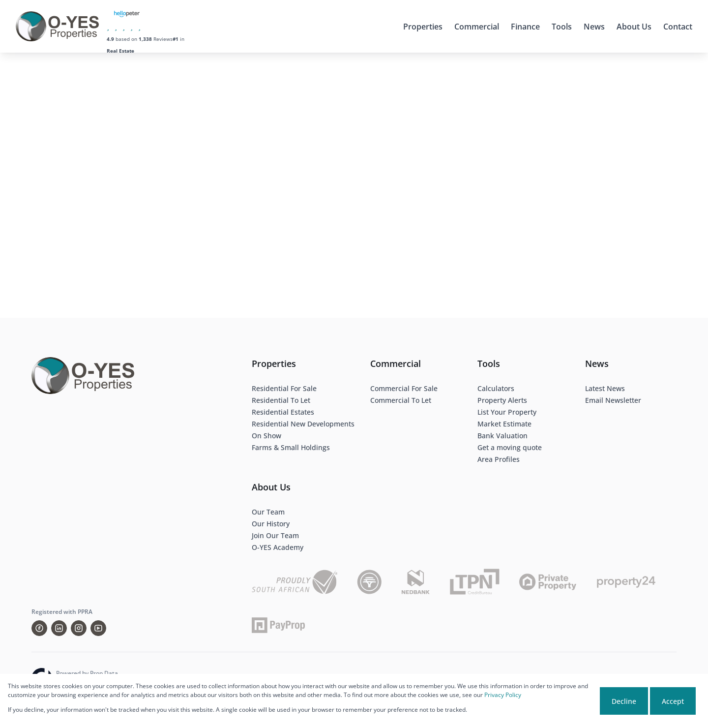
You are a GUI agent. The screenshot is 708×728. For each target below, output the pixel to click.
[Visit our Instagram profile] (79, 628)
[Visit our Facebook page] (39, 628)
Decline (624, 701)
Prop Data (104, 673)
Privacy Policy (503, 695)
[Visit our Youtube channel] (98, 628)
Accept (673, 701)
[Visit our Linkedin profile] (59, 628)
